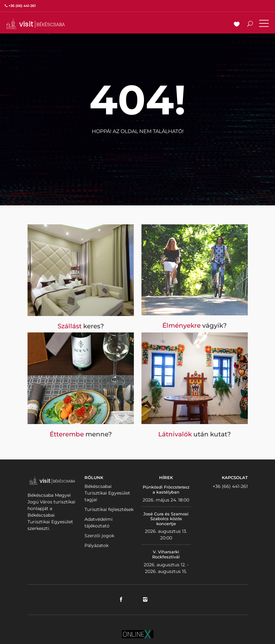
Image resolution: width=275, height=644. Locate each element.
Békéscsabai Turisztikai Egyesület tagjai (107, 493)
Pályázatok (97, 545)
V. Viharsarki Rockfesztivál (166, 554)
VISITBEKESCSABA (35, 24)
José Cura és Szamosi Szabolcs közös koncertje (166, 519)
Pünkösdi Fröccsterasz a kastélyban (166, 489)
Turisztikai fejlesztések (109, 509)
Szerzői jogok (99, 536)
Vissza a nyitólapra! (138, 147)
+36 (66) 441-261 (230, 486)
